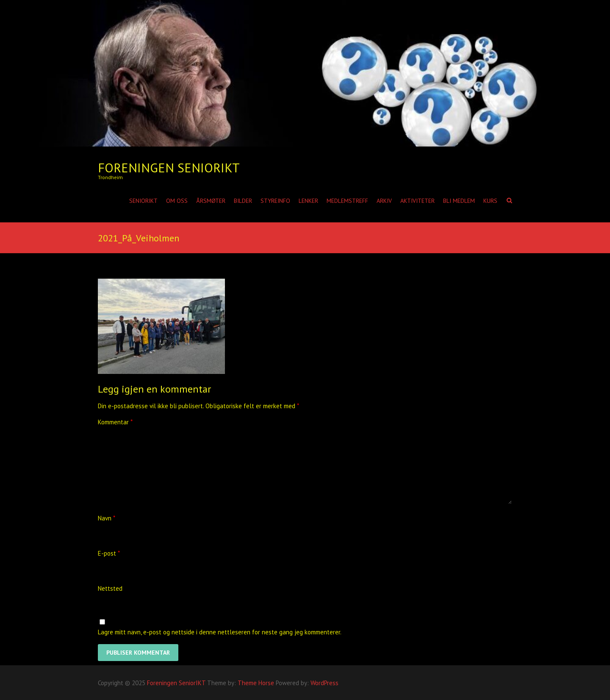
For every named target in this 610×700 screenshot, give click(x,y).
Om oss (177, 201)
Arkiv (384, 201)
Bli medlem (459, 201)
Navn (107, 518)
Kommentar (115, 422)
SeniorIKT (143, 201)
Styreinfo (275, 201)
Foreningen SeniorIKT (169, 167)
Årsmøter (211, 201)
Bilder (243, 201)
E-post (109, 553)
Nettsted (110, 588)
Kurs (490, 201)
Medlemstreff (347, 201)
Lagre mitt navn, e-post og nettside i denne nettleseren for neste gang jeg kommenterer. (220, 632)
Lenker (308, 201)
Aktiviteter (417, 201)
